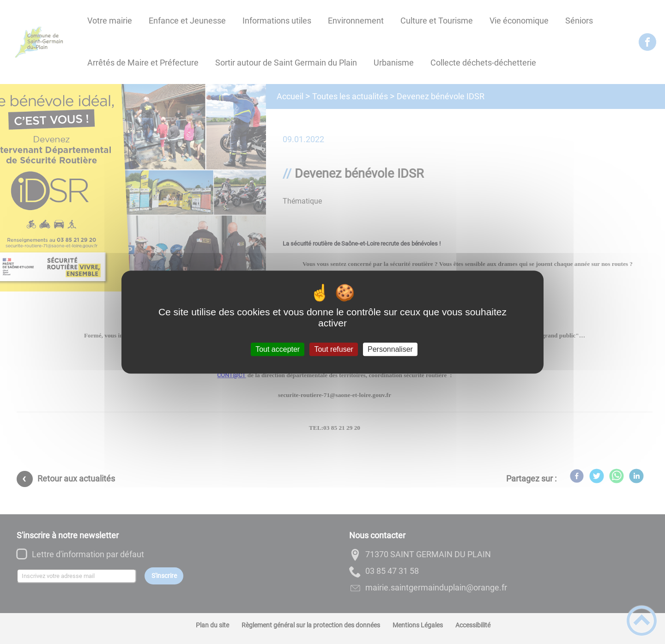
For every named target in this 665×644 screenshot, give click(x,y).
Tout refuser (333, 349)
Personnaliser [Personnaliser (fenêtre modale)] (390, 349)
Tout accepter (278, 349)
